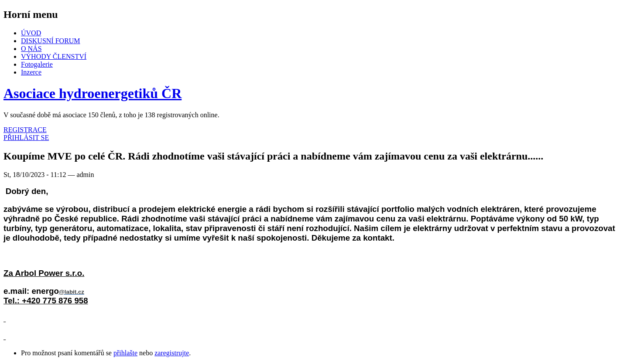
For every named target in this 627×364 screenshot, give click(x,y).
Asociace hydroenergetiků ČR (93, 93)
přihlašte (125, 353)
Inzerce (31, 72)
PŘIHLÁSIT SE (26, 138)
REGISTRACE (25, 130)
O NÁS (31, 49)
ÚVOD (31, 33)
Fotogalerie (37, 64)
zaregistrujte (172, 353)
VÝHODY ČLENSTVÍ (54, 56)
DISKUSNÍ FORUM (51, 41)
